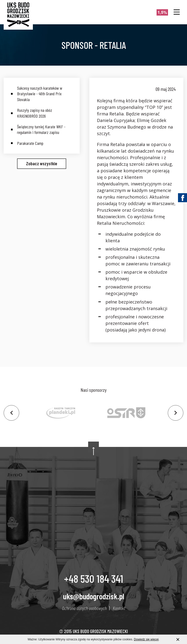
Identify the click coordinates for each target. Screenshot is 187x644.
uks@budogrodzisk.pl (94, 596)
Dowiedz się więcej (146, 640)
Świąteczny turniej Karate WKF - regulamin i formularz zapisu (41, 129)
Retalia (117, 144)
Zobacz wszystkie (42, 163)
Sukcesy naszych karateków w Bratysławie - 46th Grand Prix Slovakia (40, 94)
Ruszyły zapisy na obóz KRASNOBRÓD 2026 (35, 113)
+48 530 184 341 (94, 578)
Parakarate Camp (30, 143)
